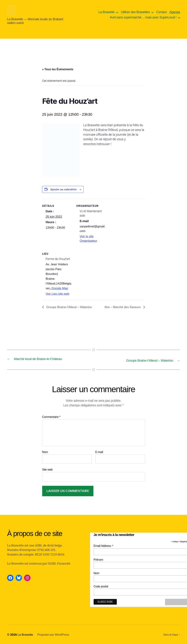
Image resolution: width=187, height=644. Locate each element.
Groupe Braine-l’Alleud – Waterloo (69, 307)
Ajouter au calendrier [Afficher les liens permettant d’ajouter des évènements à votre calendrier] (63, 189)
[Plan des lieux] (95, 271)
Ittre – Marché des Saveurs (123, 307)
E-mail (99, 451)
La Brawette (107, 12)
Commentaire (51, 417)
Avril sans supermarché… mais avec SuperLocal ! (143, 17)
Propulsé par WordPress (53, 634)
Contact (161, 12)
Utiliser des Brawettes (135, 12)
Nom (45, 451)
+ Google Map (58, 288)
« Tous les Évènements (58, 69)
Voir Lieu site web (58, 294)
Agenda (175, 12)
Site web (47, 469)
